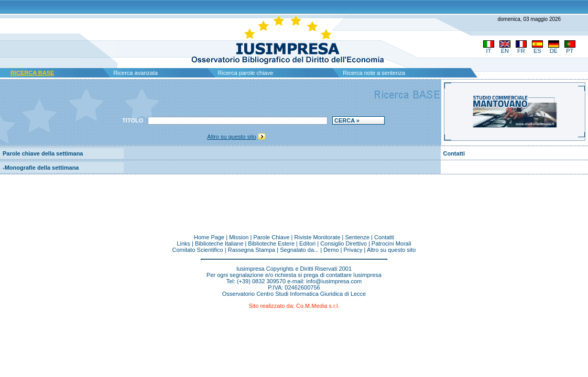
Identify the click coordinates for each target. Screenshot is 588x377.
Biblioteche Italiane (219, 243)
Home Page (209, 237)
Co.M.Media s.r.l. (318, 306)
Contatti (454, 153)
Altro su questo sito (232, 137)
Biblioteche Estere (271, 243)
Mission (239, 237)
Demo (331, 250)
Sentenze (357, 237)
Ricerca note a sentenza (374, 73)
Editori (307, 243)
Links (183, 243)
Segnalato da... (299, 250)
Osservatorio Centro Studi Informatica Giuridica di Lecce (294, 294)
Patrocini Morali (391, 243)
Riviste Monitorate (318, 237)
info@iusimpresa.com (334, 281)
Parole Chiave (271, 237)
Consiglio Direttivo (344, 243)
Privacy (353, 250)
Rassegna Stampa (252, 250)
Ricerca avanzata (135, 73)
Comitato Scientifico (197, 250)
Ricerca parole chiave (246, 73)
